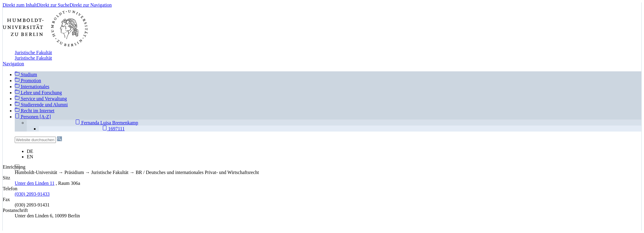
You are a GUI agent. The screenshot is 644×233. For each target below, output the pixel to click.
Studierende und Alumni (41, 105)
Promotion (28, 81)
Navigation (13, 64)
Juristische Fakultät (33, 53)
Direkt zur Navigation (90, 5)
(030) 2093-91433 (32, 194)
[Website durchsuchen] (35, 140)
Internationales (32, 87)
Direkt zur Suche (53, 5)
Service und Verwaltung (41, 99)
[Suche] (60, 139)
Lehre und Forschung (38, 93)
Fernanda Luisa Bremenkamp (107, 123)
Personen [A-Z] (33, 117)
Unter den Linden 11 (35, 183)
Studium (26, 74)
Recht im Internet (35, 111)
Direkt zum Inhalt (20, 5)
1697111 (113, 129)
